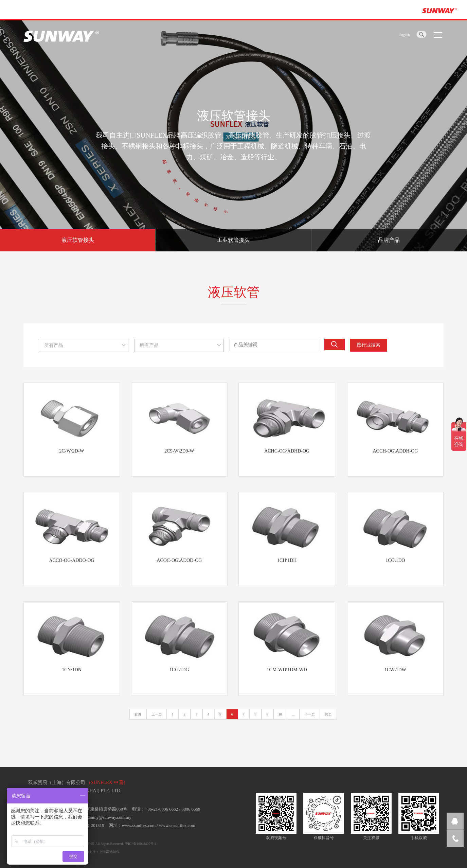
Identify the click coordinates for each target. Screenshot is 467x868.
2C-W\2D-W (72, 451)
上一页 (157, 714)
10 (280, 714)
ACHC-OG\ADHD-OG (287, 451)
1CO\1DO (395, 560)
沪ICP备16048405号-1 (141, 844)
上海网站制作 (109, 852)
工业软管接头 (233, 240)
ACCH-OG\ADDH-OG (395, 451)
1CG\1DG (179, 670)
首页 (138, 714)
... (293, 714)
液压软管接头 (78, 240)
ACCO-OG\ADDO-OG (72, 560)
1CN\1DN (72, 670)
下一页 (310, 714)
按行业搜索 (369, 345)
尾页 (328, 714)
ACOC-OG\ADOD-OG (179, 560)
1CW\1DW (395, 670)
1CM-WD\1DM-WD (287, 670)
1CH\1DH (287, 560)
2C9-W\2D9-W (179, 451)
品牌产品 (389, 240)
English (405, 35)
